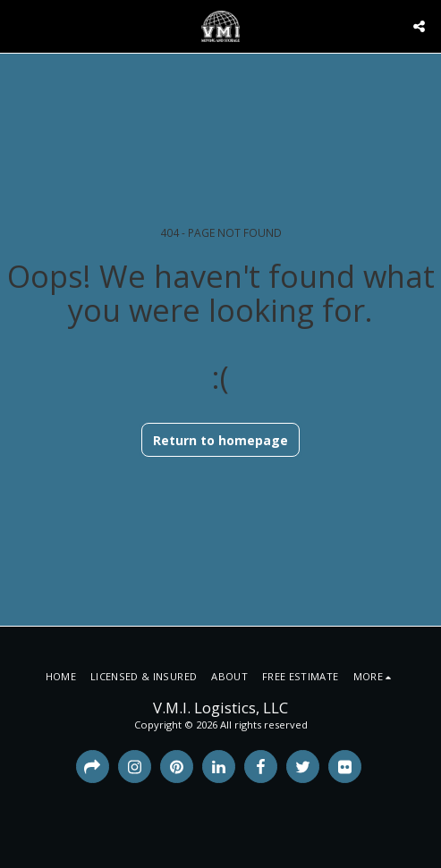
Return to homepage (220, 440)
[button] (20, 25)
